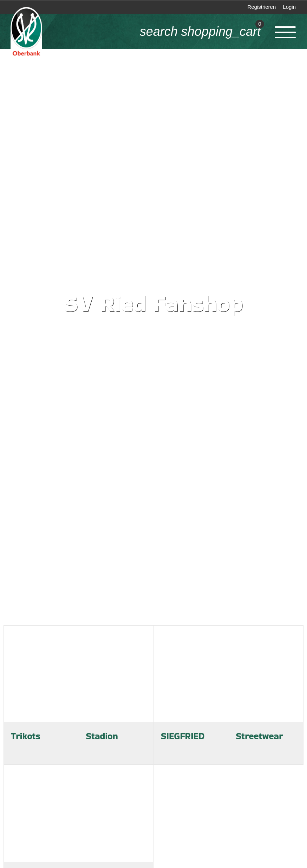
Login (289, 7)
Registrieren (262, 7)
